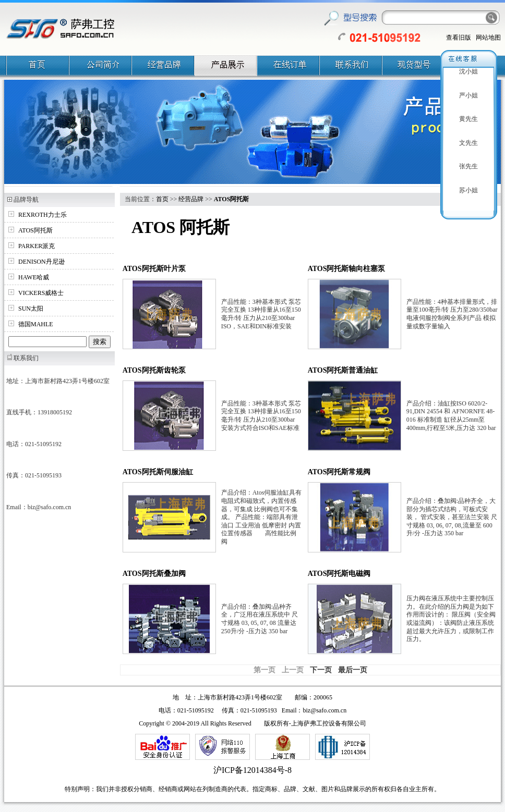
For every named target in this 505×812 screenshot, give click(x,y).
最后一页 (353, 670)
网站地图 (488, 38)
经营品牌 (191, 199)
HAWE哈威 (34, 277)
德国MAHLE (36, 324)
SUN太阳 (31, 309)
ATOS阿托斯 (35, 230)
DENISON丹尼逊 (41, 262)
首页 (162, 199)
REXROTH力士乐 (43, 215)
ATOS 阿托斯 (181, 227)
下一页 (321, 670)
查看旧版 (459, 38)
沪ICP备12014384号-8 (252, 770)
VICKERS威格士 (41, 293)
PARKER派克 (37, 246)
